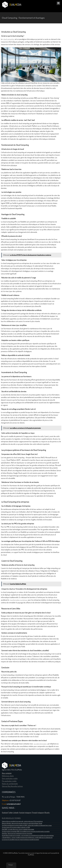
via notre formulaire (40, 744)
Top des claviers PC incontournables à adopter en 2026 (16, 827)
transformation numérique (19, 600)
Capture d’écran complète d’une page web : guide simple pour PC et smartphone (22, 821)
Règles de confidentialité (10, 784)
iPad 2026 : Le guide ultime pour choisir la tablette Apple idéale (18, 829)
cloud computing (9, 39)
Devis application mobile (10, 779)
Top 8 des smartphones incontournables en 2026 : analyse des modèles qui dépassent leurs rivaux (27, 825)
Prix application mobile (9, 781)
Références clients (8, 776)
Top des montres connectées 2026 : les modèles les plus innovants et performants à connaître (26, 831)
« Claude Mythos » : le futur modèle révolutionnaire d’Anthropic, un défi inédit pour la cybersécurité (27, 837)
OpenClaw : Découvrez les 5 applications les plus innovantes (17, 833)
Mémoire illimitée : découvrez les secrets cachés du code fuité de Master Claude (22, 823)
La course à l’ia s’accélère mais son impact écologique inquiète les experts (20, 840)
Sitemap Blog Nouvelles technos (12, 786)
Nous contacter (7, 773)
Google (4, 460)
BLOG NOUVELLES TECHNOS (11, 818)
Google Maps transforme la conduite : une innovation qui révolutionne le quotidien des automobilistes (28, 835)
